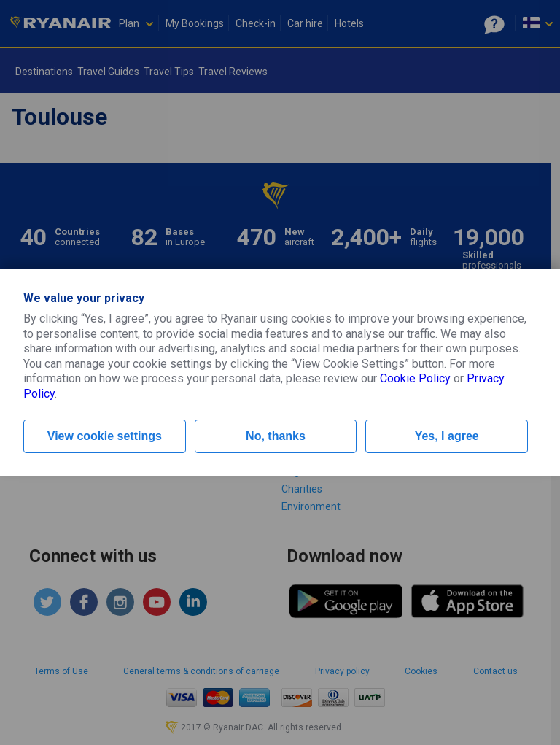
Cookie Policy (415, 378)
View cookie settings (105, 436)
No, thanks (276, 436)
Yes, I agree (447, 436)
